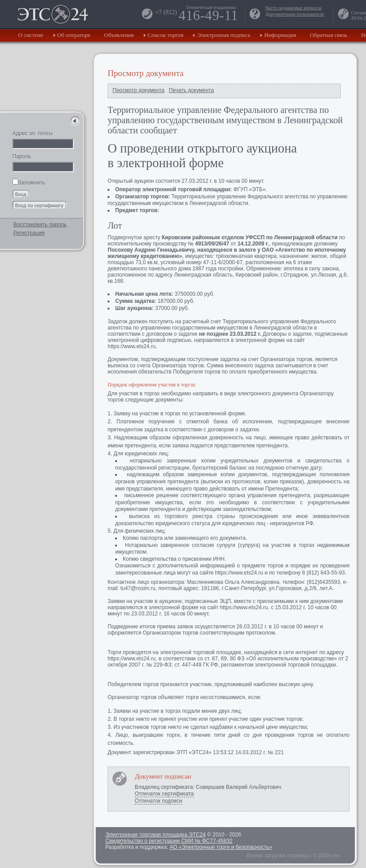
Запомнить (29, 183)
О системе (31, 35)
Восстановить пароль (40, 225)
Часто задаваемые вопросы (293, 8)
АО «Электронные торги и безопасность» (221, 847)
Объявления (119, 35)
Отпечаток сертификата (164, 794)
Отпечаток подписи (159, 801)
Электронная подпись (224, 35)
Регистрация (29, 233)
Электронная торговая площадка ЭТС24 (155, 835)
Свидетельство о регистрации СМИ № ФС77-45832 (169, 841)
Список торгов (166, 35)
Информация (280, 35)
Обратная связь (329, 35)
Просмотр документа (139, 90)
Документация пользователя (294, 14)
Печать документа (191, 90)
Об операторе (74, 35)
